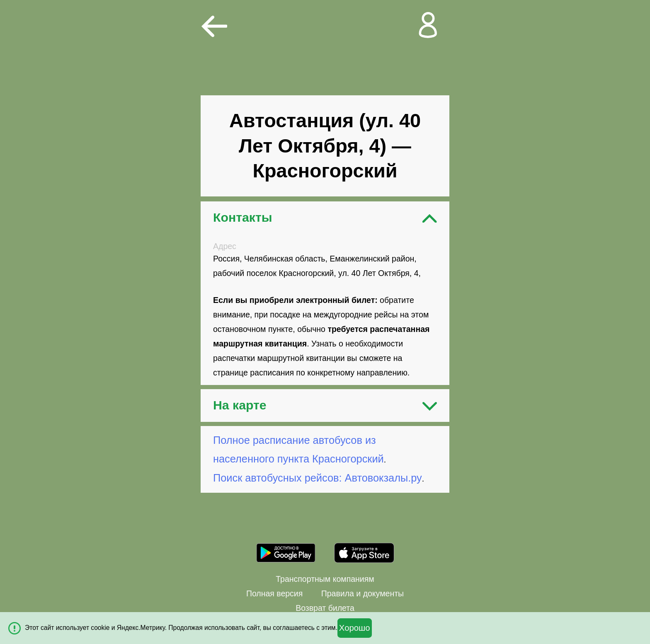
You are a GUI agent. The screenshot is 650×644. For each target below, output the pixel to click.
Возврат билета (325, 608)
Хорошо (355, 628)
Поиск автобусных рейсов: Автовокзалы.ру (318, 478)
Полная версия (274, 593)
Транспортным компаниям (325, 579)
